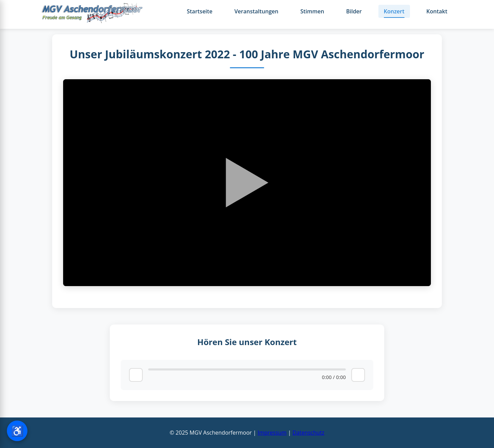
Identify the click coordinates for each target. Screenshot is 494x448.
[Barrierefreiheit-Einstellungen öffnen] (17, 431)
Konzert (394, 11)
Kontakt (437, 11)
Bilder (354, 11)
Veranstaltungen (256, 11)
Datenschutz (308, 433)
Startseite (199, 11)
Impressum (272, 433)
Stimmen (312, 11)
